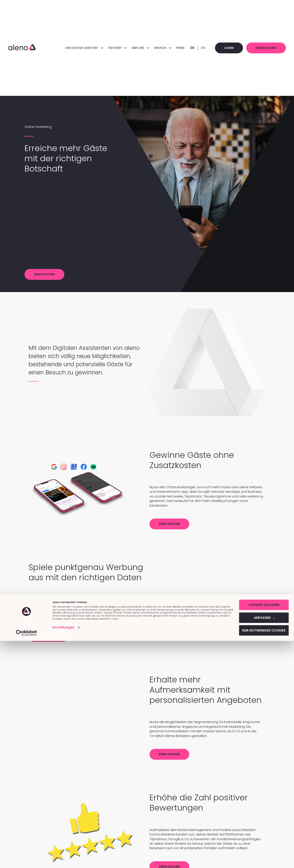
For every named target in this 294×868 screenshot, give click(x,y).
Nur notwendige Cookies (260, 857)
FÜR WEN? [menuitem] (109, 48)
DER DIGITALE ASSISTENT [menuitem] (76, 48)
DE (184, 48)
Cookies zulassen (260, 830)
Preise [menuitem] (172, 48)
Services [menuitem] (154, 48)
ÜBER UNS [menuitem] (132, 48)
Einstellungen (63, 853)
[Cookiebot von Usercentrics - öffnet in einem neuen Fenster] (26, 860)
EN (195, 48)
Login (222, 48)
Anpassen (260, 844)
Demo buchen (263, 48)
